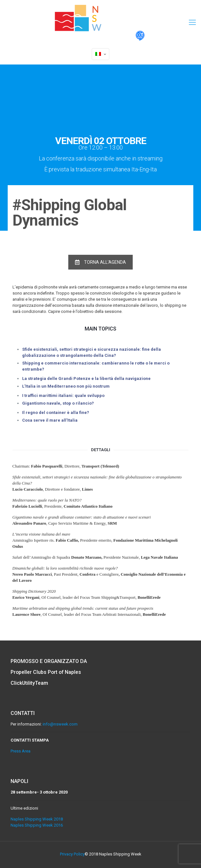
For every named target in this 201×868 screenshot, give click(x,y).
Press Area (21, 751)
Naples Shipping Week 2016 (37, 825)
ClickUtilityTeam (29, 683)
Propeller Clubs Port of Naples (46, 672)
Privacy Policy (72, 854)
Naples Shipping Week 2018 (37, 819)
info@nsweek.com (60, 724)
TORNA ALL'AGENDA (100, 262)
